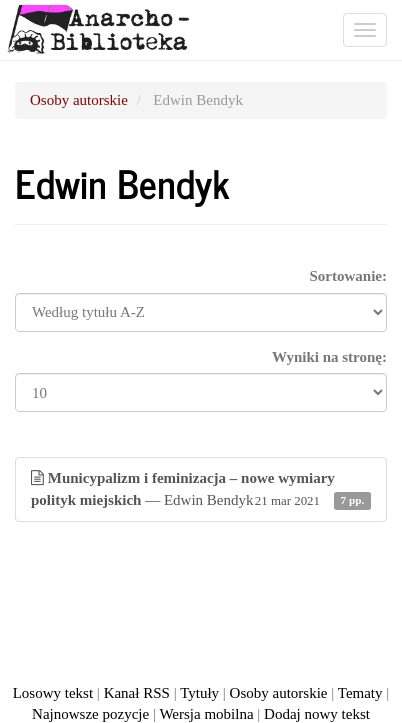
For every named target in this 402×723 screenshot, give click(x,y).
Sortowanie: (349, 276)
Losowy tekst (53, 693)
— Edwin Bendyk (201, 490)
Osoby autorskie (79, 100)
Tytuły (199, 693)
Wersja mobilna (206, 714)
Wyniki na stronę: (329, 357)
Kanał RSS (137, 693)
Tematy (360, 693)
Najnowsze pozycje (90, 714)
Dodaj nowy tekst (317, 714)
